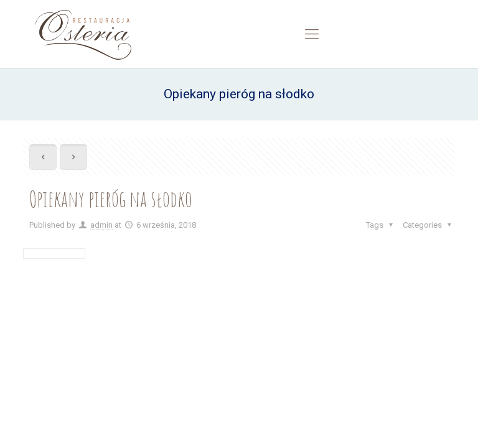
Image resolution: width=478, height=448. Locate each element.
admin (101, 225)
